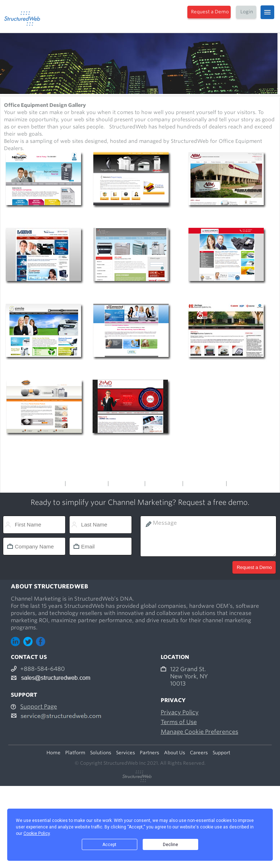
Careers (199, 753)
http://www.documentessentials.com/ (227, 293)
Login (247, 12)
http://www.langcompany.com (45, 293)
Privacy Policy (180, 712)
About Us (175, 753)
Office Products (87, 483)
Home (54, 753)
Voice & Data (126, 483)
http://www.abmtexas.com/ (228, 217)
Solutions (101, 753)
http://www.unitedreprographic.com (132, 293)
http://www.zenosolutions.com (132, 447)
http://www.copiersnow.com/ (45, 217)
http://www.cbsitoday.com (132, 369)
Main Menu (49, 483)
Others (237, 483)
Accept (109, 845)
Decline (170, 845)
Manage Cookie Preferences (199, 732)
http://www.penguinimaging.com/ (132, 217)
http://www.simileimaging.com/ (45, 369)
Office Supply (164, 483)
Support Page (39, 707)
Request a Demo (210, 12)
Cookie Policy (37, 833)
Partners (150, 753)
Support (221, 753)
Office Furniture (205, 483)
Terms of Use (179, 722)
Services (126, 753)
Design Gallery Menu (140, 476)
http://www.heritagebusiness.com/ (227, 369)
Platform (75, 753)
